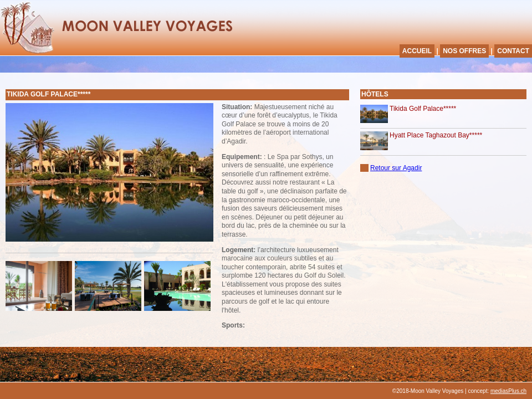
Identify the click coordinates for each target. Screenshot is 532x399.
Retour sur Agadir (396, 168)
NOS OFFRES (464, 51)
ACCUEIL (417, 51)
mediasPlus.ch (508, 391)
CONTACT (513, 51)
